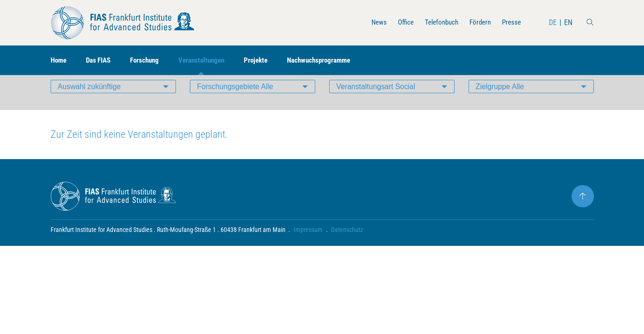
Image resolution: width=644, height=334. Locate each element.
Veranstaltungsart (377, 100)
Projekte (267, 61)
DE (553, 22)
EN (568, 22)
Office (399, 22)
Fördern (478, 22)
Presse (511, 22)
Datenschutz (348, 244)
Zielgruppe (501, 100)
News (371, 22)
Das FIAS (101, 61)
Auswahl (90, 100)
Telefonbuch (437, 22)
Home (59, 61)
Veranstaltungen (210, 61)
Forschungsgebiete (236, 100)
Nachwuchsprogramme (334, 61)
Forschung (150, 61)
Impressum (309, 244)
